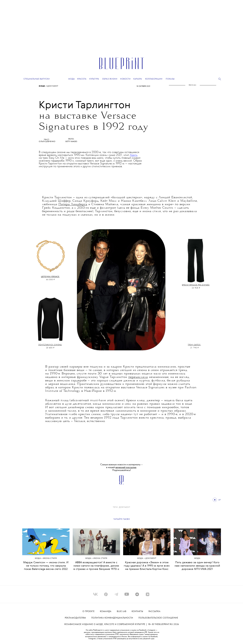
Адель (134, 155)
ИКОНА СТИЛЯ (50, 558)
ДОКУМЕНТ (53, 86)
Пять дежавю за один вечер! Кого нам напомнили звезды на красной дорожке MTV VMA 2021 (197, 566)
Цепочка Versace (50, 277)
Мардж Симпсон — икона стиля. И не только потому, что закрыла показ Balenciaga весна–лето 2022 (46, 566)
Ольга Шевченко (47, 142)
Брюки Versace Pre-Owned (196, 285)
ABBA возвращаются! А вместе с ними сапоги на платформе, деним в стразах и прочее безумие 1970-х (96, 566)
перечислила (138, 377)
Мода (42, 86)
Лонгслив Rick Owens (50, 345)
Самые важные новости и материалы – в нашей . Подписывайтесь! (121, 467)
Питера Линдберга (73, 204)
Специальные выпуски (37, 79)
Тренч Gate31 (194, 345)
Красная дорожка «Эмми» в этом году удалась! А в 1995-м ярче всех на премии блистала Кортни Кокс (147, 566)
